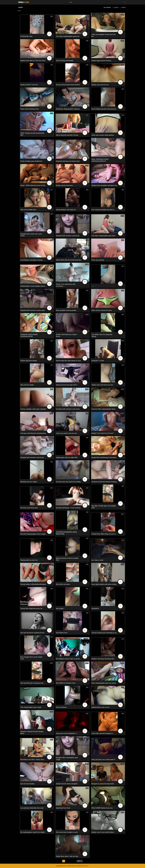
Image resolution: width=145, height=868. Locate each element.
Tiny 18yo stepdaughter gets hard (103, 236)
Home (19, 11)
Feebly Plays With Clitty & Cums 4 (103, 534)
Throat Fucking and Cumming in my (104, 633)
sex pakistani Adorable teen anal (32, 808)
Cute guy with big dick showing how (33, 433)
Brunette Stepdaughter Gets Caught (33, 534)
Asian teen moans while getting (103, 135)
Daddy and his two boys (64, 185)
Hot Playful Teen (62, 633)
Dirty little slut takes (63, 584)
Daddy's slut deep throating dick (103, 659)
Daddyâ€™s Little (98, 361)
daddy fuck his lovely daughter (67, 784)
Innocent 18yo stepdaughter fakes (103, 409)
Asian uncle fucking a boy (30, 109)
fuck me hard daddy (27, 784)
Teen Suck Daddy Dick (28, 210)
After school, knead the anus (102, 310)
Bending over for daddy (29, 482)
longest (116, 8)
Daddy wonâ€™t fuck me (29, 85)
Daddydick (95, 609)
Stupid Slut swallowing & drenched (104, 457)
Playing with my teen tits (29, 560)
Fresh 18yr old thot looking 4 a (102, 733)
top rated (108, 8)
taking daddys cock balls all (66, 210)
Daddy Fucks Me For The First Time (33, 61)
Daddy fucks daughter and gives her (104, 185)
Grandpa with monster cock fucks (68, 409)
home (71, 2)
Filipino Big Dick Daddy (29, 361)
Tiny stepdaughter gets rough (31, 707)
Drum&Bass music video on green (68, 659)
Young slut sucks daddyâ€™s (66, 733)
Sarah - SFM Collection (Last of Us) (33, 185)
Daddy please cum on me (100, 707)
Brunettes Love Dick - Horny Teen (32, 760)
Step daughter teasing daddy (66, 310)
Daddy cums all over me (100, 85)
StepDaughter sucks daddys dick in (33, 286)
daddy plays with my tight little (67, 457)
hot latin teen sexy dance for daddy (68, 482)
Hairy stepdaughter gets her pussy (104, 683)
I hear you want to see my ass (66, 433)
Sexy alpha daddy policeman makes (104, 584)
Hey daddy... (60, 609)
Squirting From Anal (63, 808)
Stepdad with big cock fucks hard (68, 161)
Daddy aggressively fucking (101, 61)
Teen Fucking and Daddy (65, 61)
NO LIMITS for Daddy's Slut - (66, 683)
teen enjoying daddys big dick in (103, 210)
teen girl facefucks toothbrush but (32, 633)
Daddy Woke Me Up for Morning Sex (69, 260)
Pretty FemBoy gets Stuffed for (31, 161)
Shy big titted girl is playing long (32, 683)
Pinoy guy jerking (98, 260)
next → (80, 861)
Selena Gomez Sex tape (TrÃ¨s (67, 385)
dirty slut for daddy (27, 385)
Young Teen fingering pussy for (31, 609)
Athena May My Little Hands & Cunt (68, 361)
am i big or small (97, 560)
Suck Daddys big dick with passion (104, 109)
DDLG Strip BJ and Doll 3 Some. (67, 135)
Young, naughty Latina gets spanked (33, 409)
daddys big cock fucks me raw (102, 385)
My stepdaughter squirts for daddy (33, 832)
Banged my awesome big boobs (103, 784)
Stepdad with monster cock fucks (68, 236)
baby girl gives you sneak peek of (103, 760)
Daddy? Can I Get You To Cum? (103, 433)
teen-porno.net (60, 866)
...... (93, 286)
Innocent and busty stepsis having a (104, 482)
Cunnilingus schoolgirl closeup (31, 260)
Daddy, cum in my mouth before (103, 832)
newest (124, 8)
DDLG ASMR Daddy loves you (102, 808)
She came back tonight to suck (67, 832)
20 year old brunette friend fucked (68, 85)
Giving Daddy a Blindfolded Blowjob (33, 584)
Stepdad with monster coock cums (33, 310)
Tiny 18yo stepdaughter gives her (68, 36)
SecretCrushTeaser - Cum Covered (68, 508)
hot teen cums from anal (29, 508)
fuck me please (61, 707)
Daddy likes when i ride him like (67, 856)
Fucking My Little (26, 36)
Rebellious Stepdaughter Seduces (68, 109)
